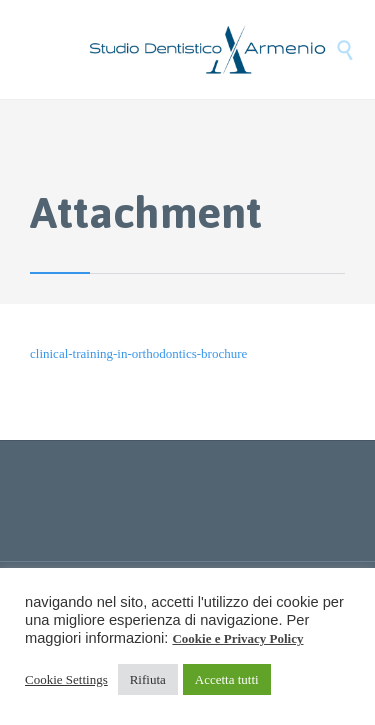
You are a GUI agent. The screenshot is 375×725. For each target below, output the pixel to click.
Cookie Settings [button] (66, 679)
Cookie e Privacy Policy (237, 638)
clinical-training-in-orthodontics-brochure (138, 353)
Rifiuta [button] (148, 679)
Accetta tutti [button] (227, 679)
